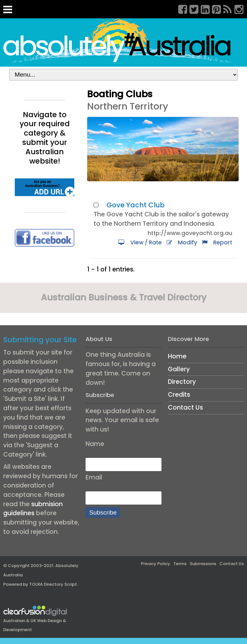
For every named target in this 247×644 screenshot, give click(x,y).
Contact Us (185, 407)
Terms (180, 564)
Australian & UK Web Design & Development (35, 620)
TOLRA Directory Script (53, 584)
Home (177, 356)
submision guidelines (33, 509)
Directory (182, 382)
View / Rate (140, 242)
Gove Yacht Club (136, 205)
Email (94, 477)
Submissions (203, 564)
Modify (182, 242)
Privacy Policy (156, 564)
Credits (179, 395)
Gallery (179, 369)
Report (217, 242)
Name (95, 444)
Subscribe (103, 512)
